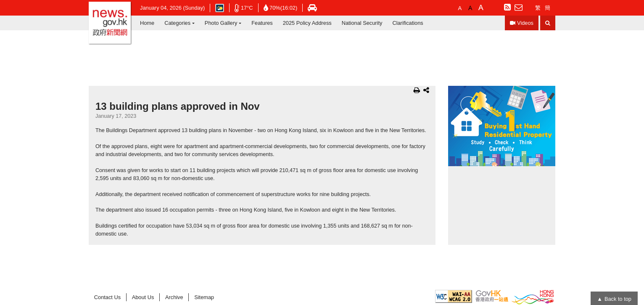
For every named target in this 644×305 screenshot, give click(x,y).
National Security (362, 23)
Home (147, 23)
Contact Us (107, 297)
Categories (177, 23)
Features (262, 23)
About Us (143, 297)
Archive (174, 297)
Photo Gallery (221, 23)
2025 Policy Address (307, 23)
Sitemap (204, 297)
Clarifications (408, 23)
